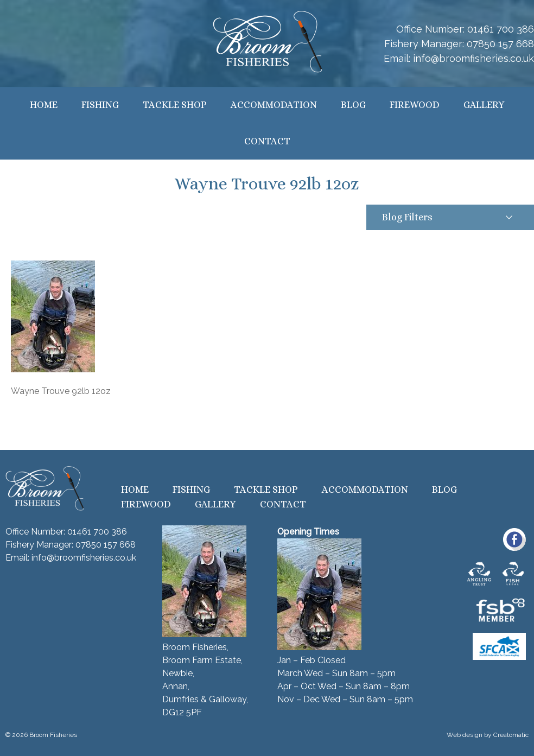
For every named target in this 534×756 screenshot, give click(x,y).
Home (44, 105)
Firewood (415, 105)
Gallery (484, 105)
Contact (267, 141)
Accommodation (274, 105)
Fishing (100, 105)
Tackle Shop (175, 105)
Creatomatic (511, 735)
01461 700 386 (501, 29)
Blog (353, 105)
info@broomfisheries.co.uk (473, 58)
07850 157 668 (500, 44)
